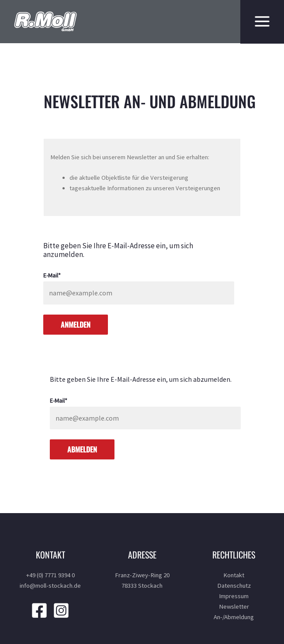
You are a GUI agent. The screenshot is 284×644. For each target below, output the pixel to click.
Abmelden (82, 449)
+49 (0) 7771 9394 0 (50, 575)
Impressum (234, 596)
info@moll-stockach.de (50, 586)
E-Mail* (52, 275)
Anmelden (76, 324)
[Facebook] (39, 610)
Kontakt (234, 575)
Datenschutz (234, 586)
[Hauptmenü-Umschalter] (260, 21)
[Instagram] (61, 610)
